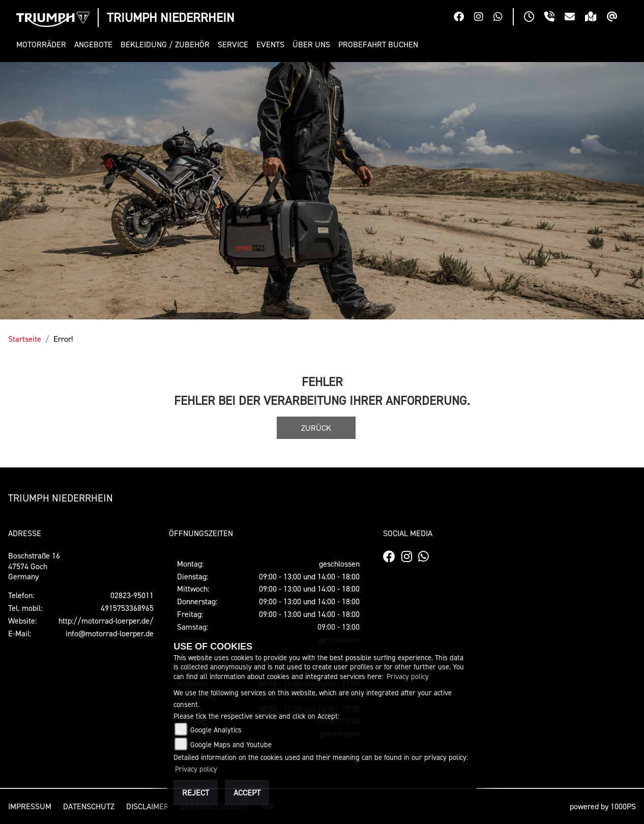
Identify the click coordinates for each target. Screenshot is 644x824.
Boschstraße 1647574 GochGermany (34, 566)
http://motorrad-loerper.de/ (106, 621)
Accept (247, 792)
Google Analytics (216, 730)
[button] (43, 45)
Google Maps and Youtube (231, 744)
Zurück (316, 428)
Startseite (25, 339)
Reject (196, 792)
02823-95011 (132, 595)
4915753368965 (127, 608)
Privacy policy (408, 676)
